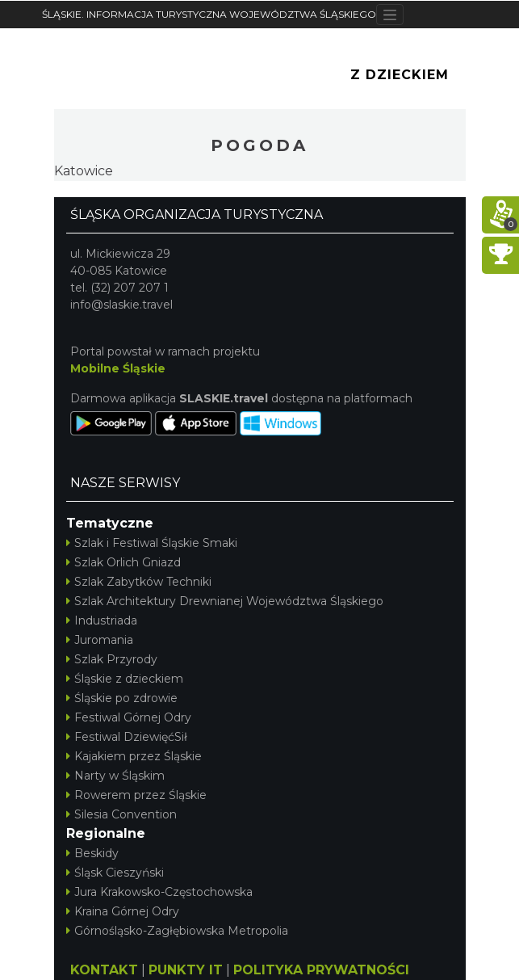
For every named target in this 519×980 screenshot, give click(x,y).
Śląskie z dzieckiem (125, 679)
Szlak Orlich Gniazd (123, 562)
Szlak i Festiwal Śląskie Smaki (152, 543)
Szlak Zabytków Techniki (139, 582)
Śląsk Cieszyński (115, 873)
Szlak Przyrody (112, 659)
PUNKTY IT (186, 970)
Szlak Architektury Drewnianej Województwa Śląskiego (225, 601)
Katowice (84, 171)
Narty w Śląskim (115, 776)
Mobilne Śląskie (118, 368)
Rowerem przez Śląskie (136, 795)
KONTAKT (104, 970)
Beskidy (92, 853)
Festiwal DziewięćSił (127, 737)
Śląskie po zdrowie (122, 698)
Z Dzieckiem (400, 75)
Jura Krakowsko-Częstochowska (159, 892)
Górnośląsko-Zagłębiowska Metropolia (177, 931)
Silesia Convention (121, 814)
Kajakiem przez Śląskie (134, 756)
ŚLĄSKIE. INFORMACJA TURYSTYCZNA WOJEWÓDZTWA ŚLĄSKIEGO (209, 14)
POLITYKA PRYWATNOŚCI (321, 970)
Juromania (100, 640)
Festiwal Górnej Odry (129, 717)
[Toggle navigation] (390, 15)
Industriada (102, 620)
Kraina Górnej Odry (123, 911)
